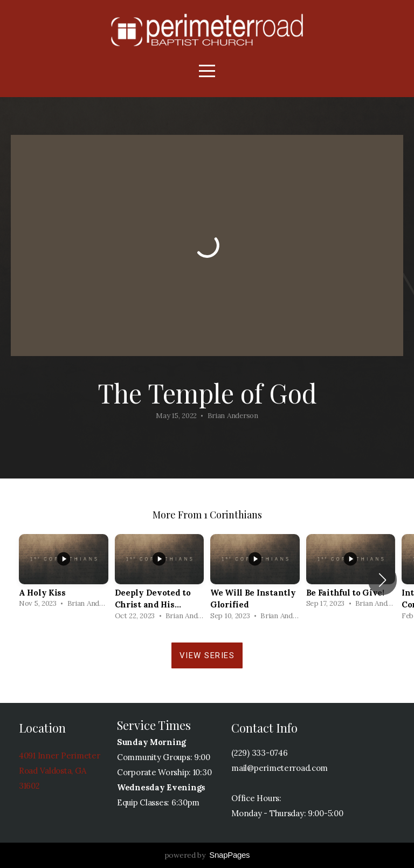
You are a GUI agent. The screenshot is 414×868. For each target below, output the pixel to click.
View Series (207, 655)
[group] (64, 574)
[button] (382, 580)
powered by (207, 855)
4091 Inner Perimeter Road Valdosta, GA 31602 (59, 771)
